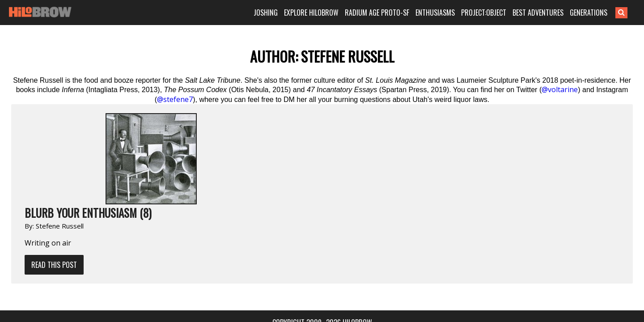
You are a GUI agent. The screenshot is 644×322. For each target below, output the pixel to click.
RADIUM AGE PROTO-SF (390, 13)
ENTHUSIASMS (448, 13)
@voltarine (560, 89)
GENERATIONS (601, 13)
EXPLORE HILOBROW (324, 13)
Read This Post (150, 174)
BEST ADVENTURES (551, 13)
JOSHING (278, 13)
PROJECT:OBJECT (496, 13)
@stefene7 (175, 99)
